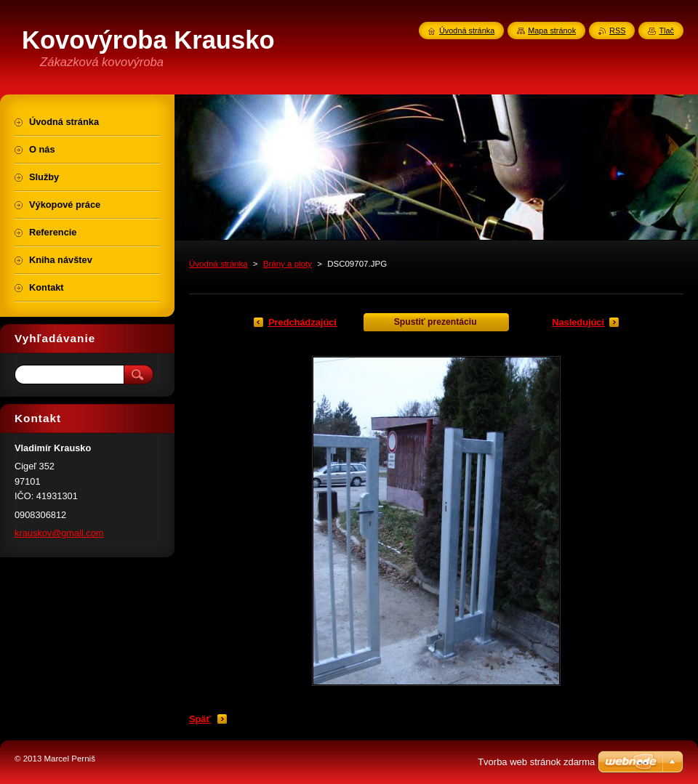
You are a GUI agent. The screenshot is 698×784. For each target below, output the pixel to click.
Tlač (666, 31)
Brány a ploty (288, 264)
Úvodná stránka (218, 264)
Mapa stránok (552, 31)
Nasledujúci (578, 322)
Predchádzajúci (302, 322)
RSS (617, 31)
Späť (200, 719)
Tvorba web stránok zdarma (536, 762)
